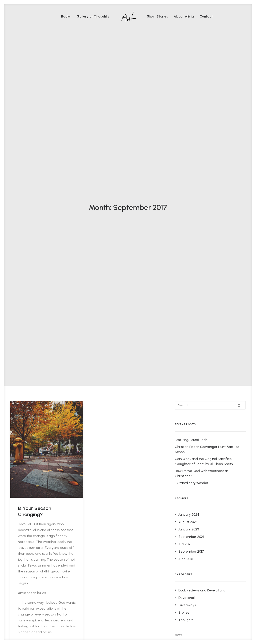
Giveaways (187, 315)
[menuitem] (66, 16)
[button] (47, 159)
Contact (206, 16)
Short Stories (158, 16)
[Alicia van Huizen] (128, 16)
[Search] (210, 115)
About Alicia (184, 16)
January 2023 (189, 239)
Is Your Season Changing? (35, 221)
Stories (184, 322)
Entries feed (188, 369)
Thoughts (186, 330)
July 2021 (185, 254)
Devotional (187, 308)
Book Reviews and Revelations (202, 300)
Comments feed (191, 376)
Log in (183, 361)
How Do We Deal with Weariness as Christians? (202, 184)
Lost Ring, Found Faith (191, 150)
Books (66, 16)
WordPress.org (189, 384)
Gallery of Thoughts (93, 16)
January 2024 (189, 224)
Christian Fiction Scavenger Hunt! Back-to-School (208, 159)
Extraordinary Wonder (192, 193)
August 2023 (188, 232)
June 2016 (186, 269)
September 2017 (191, 261)
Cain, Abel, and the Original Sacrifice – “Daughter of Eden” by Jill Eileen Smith (205, 172)
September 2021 (191, 247)
